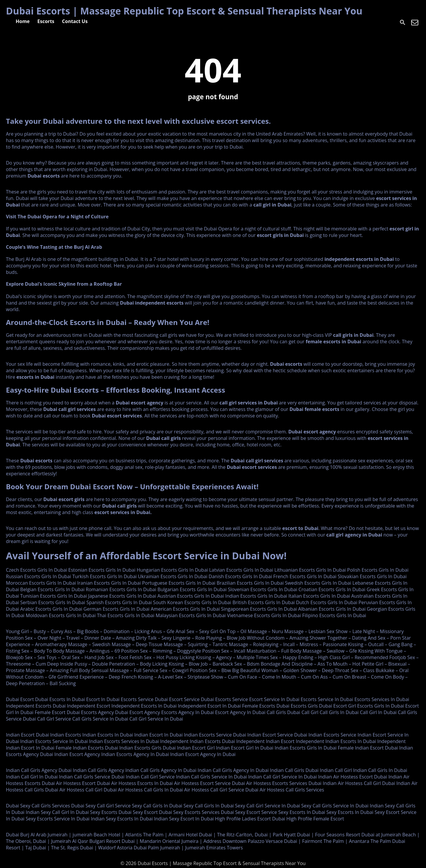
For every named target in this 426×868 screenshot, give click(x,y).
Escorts (46, 21)
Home (23, 21)
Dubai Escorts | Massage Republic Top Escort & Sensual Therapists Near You (184, 11)
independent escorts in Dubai (359, 259)
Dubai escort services (117, 416)
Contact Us (75, 21)
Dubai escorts (44, 176)
